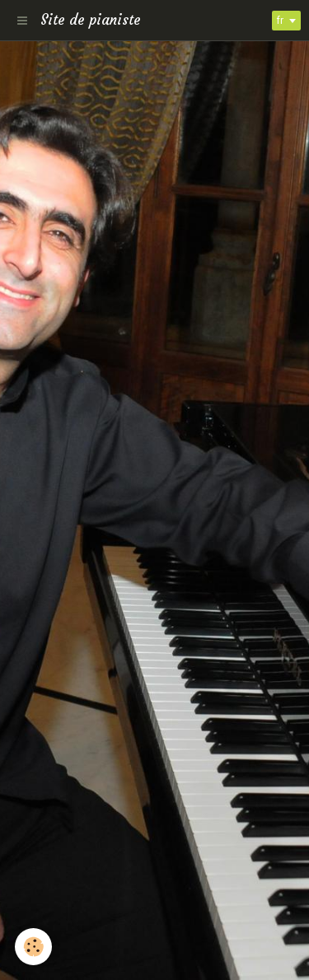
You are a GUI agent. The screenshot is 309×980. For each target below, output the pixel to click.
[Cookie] (33, 947)
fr (280, 21)
